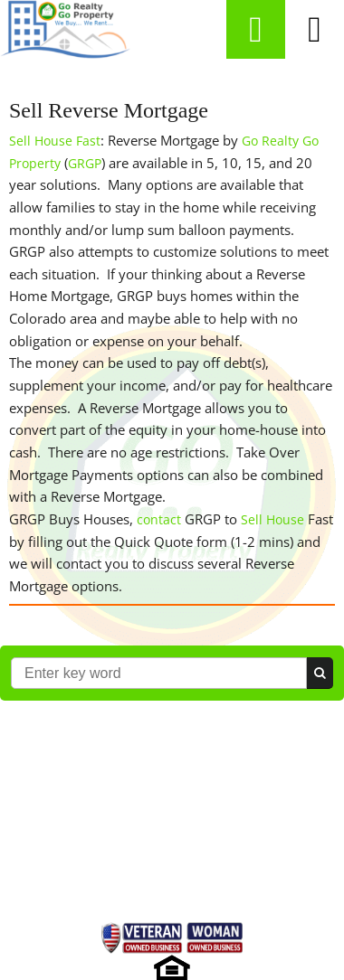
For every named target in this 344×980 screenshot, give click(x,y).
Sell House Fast (55, 141)
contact (159, 519)
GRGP (85, 163)
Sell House (272, 519)
